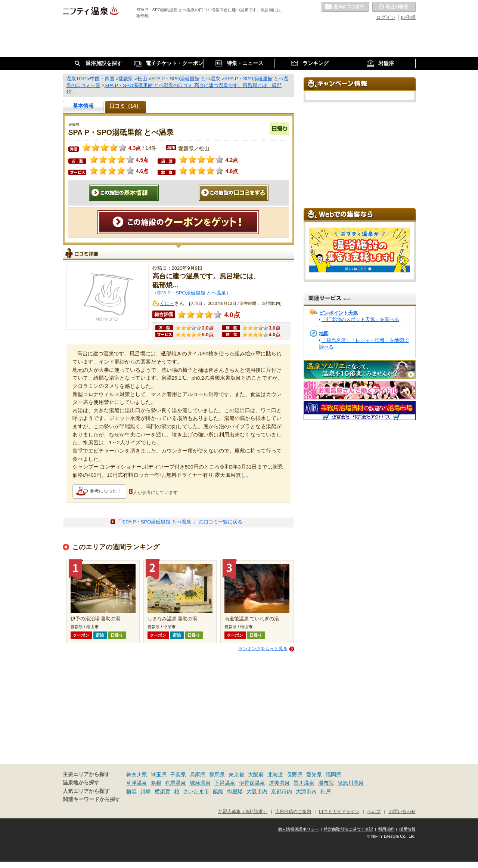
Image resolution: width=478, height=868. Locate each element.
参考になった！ (106, 491)
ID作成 (408, 17)
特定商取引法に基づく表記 (348, 829)
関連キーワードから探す (91, 799)
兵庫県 (198, 775)
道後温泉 (279, 783)
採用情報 (407, 829)
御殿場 (235, 791)
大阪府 (256, 775)
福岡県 (333, 775)
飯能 (218, 791)
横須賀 (162, 791)
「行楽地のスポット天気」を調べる (360, 319)
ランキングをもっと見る (263, 649)
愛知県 (314, 775)
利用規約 (386, 829)
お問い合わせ (402, 811)
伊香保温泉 (252, 783)
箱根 (156, 783)
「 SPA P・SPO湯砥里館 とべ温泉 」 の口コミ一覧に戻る (179, 522)
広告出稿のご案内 (293, 811)
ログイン (386, 17)
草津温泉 (137, 783)
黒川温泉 (304, 783)
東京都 (236, 775)
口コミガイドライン (339, 811)
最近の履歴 (394, 7)
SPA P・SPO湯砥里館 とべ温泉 (192, 293)
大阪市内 (257, 791)
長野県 (295, 775)
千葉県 (178, 775)
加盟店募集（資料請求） (243, 811)
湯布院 (326, 783)
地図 (324, 333)
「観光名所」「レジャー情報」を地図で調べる (364, 344)
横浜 (131, 791)
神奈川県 (137, 775)
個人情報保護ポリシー (298, 829)
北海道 (275, 775)
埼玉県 (159, 775)
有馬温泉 (176, 783)
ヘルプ (374, 811)
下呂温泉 (225, 783)
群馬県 (217, 775)
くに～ (167, 303)
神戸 (326, 791)
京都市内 (282, 791)
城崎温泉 (200, 783)
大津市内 (306, 791)
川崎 (146, 791)
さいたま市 (196, 791)
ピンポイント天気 (338, 313)
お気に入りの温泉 (345, 7)
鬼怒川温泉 (351, 783)
